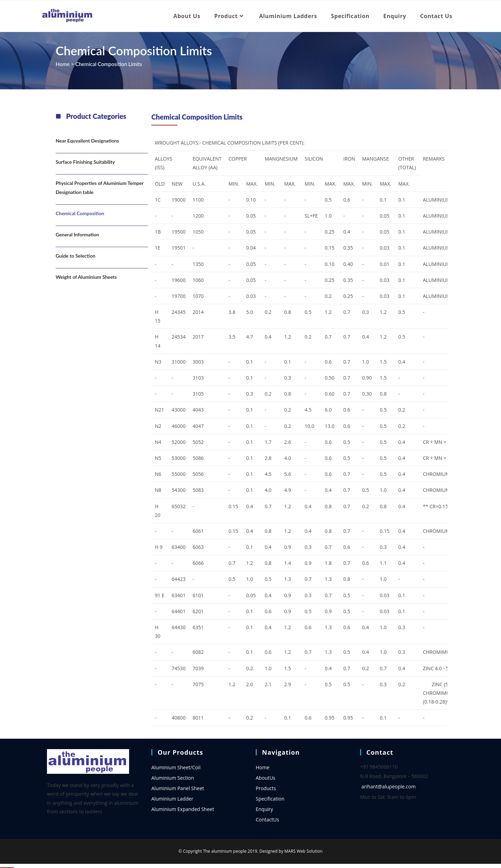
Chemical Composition (80, 213)
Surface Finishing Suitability (85, 162)
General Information (77, 234)
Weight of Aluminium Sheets (86, 277)
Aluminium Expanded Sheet (183, 809)
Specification (270, 799)
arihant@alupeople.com (389, 786)
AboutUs (265, 778)
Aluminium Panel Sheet (178, 788)
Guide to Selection (75, 256)
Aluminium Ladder (172, 799)
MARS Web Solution (303, 851)
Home (63, 64)
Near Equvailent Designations (87, 141)
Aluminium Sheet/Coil (176, 767)
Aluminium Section (173, 778)
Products (266, 788)
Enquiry (264, 809)
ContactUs (267, 820)
